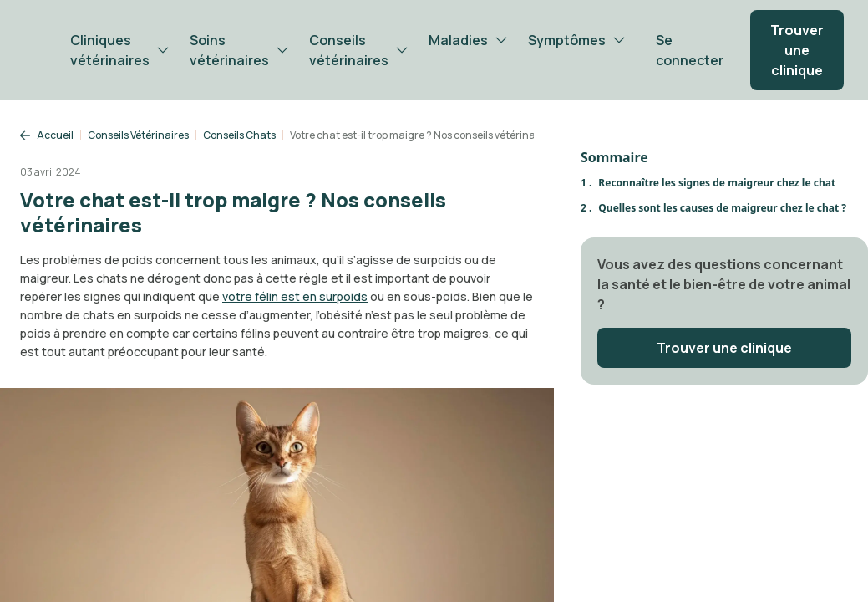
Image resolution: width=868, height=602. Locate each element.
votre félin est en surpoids (295, 296)
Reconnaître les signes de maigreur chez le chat (717, 183)
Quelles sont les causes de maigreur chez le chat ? (722, 208)
